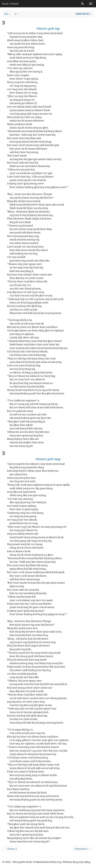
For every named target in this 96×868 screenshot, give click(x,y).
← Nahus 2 (11, 849)
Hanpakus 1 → (83, 849)
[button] (7, 14)
